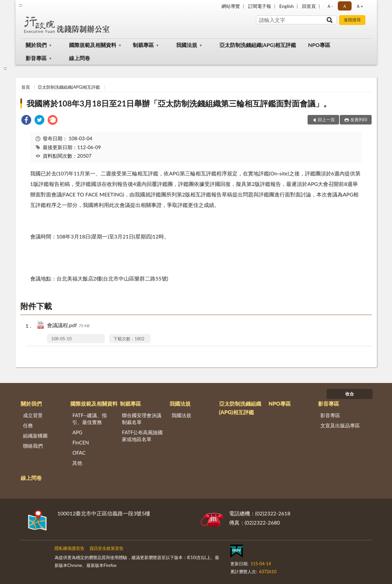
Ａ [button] (345, 6)
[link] (26, 121)
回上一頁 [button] (326, 120)
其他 (77, 463)
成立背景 (33, 415)
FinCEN (81, 442)
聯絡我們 (33, 446)
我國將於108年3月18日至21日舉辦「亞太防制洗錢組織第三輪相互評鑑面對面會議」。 (179, 103)
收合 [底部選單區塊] (350, 394)
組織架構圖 (35, 436)
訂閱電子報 (260, 6)
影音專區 (36, 58)
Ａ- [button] (330, 6)
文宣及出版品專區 (340, 425)
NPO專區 (319, 45)
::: (21, 5)
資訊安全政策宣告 (106, 548)
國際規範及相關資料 (93, 45)
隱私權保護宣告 (69, 548)
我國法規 (187, 45)
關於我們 (36, 45)
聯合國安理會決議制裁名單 (142, 419)
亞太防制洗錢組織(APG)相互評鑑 (258, 45)
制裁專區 (143, 45)
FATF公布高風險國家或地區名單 (142, 436)
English (287, 6)
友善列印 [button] (359, 120)
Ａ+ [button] (359, 6)
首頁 (26, 87)
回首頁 (309, 6)
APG (77, 432)
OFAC (79, 453)
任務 (28, 425)
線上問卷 (80, 58)
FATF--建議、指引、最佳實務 (90, 419)
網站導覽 (231, 6)
